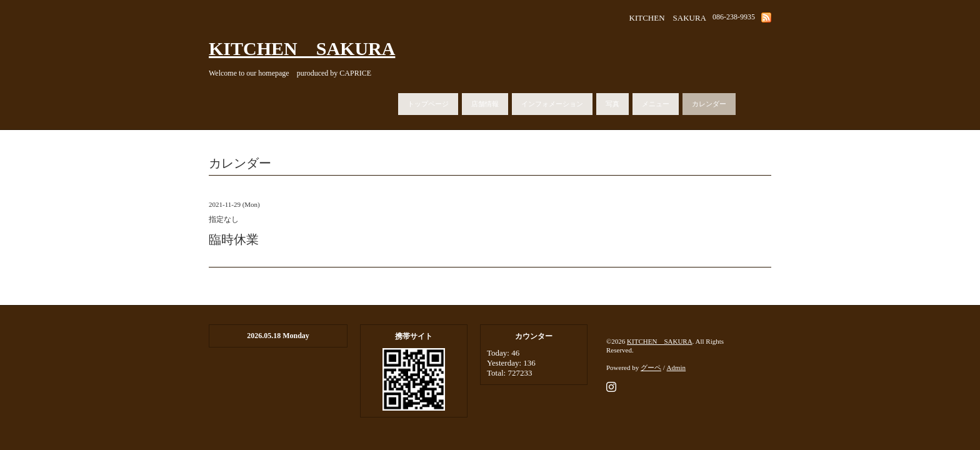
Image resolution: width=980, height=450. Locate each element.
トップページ (428, 104)
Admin (677, 367)
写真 (612, 104)
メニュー (656, 104)
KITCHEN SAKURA (302, 48)
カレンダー (709, 104)
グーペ (651, 367)
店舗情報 (485, 104)
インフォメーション (552, 104)
